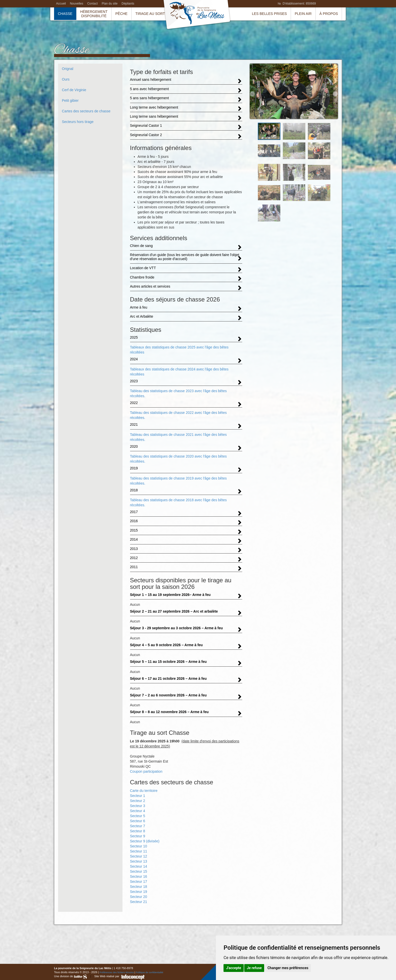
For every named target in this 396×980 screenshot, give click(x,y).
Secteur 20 (139, 897)
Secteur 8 (138, 831)
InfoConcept (133, 977)
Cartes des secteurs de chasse (86, 111)
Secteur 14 (139, 866)
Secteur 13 (139, 861)
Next (335, 94)
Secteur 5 (138, 816)
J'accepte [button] (234, 968)
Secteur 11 (139, 851)
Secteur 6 (138, 821)
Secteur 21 (139, 902)
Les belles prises (269, 14)
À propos (329, 14)
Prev (252, 94)
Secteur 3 (138, 806)
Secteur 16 (139, 876)
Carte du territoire (144, 791)
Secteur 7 (138, 826)
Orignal (68, 69)
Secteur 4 (138, 811)
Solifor (80, 977)
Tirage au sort (150, 14)
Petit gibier (70, 100)
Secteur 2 (138, 801)
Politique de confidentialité (150, 972)
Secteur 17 (139, 882)
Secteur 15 (139, 871)
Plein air (303, 14)
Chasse (65, 14)
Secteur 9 (138, 836)
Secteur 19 (139, 892)
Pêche (121, 14)
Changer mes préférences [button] (288, 968)
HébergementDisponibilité (94, 14)
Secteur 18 (139, 887)
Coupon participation (146, 771)
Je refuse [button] (254, 968)
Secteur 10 (139, 846)
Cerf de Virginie (74, 90)
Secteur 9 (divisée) (145, 841)
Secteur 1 (138, 796)
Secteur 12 (139, 856)
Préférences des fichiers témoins (117, 972)
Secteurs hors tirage (78, 122)
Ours (66, 79)
